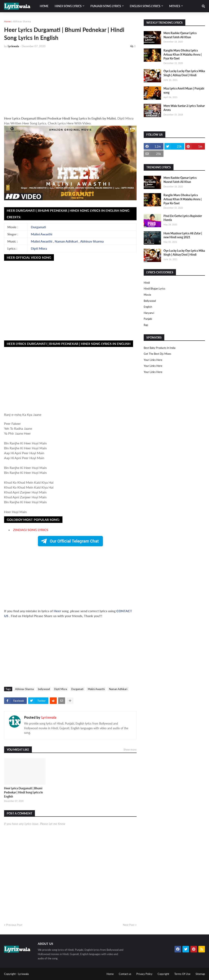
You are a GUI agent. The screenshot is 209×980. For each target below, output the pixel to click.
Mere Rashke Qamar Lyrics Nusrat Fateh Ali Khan (180, 35)
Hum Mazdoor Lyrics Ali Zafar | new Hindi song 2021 (183, 235)
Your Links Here (153, 360)
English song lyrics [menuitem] (145, 6)
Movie (147, 295)
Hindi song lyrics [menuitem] (68, 6)
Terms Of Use (182, 974)
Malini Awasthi (42, 234)
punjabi (148, 319)
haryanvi (149, 313)
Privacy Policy (144, 974)
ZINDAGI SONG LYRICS (31, 530)
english (148, 307)
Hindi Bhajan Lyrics (155, 289)
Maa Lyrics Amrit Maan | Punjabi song (184, 90)
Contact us (125, 974)
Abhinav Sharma (22, 21)
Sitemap (200, 974)
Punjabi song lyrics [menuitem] (106, 6)
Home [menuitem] (44, 6)
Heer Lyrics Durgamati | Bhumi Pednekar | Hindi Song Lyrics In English (23, 792)
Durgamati (38, 227)
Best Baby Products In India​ (160, 348)
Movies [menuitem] (175, 6)
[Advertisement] (70, 82)
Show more (130, 750)
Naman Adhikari (66, 241)
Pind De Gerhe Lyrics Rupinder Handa (183, 218)
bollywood (44, 689)
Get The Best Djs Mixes (157, 354)
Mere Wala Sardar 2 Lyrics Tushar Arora (184, 108)
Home (7, 21)
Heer (58, 611)
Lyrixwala (49, 717)
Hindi (147, 283)
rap (146, 325)
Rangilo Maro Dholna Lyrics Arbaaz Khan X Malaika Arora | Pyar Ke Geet (183, 54)
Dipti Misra (39, 248)
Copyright (163, 974)
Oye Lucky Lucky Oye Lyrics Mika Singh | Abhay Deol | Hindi (184, 73)
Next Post (129, 925)
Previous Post (14, 925)
